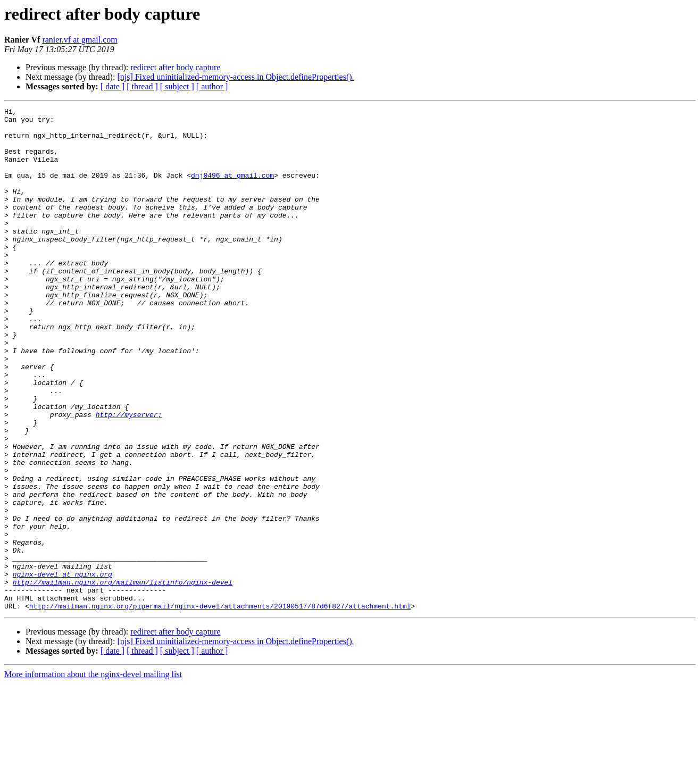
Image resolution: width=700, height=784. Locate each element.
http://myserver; (129, 477)
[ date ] (112, 86)
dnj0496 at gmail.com (232, 189)
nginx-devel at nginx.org (62, 668)
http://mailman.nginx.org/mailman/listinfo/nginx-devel (123, 678)
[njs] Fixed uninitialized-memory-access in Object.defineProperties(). (235, 77)
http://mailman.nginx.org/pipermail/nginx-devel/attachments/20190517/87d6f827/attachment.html (220, 706)
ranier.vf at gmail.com (80, 40)
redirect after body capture (175, 67)
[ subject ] (177, 86)
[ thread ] (142, 86)
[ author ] (212, 86)
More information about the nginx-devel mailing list (93, 775)
